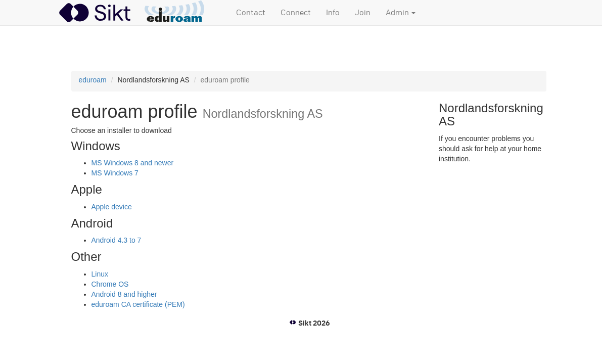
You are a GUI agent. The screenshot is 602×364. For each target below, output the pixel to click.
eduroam (93, 80)
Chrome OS (110, 284)
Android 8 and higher (124, 294)
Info (333, 13)
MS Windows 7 (115, 173)
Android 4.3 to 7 (117, 240)
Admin (401, 13)
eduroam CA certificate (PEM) (138, 304)
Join (363, 13)
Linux (100, 274)
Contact (251, 13)
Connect (296, 13)
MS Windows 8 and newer (133, 163)
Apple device (112, 207)
